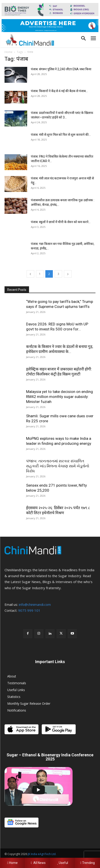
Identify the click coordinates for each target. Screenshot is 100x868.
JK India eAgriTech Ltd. (42, 854)
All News (37, 863)
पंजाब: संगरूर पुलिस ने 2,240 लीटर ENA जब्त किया (61, 69)
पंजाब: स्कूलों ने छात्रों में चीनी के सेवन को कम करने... (61, 222)
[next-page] (68, 274)
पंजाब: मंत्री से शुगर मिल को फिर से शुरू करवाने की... (61, 135)
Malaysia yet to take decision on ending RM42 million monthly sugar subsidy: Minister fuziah (60, 397)
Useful (62, 863)
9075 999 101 (29, 610)
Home (9, 52)
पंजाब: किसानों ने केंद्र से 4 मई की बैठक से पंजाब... (59, 91)
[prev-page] (30, 274)
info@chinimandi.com (35, 604)
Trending (88, 863)
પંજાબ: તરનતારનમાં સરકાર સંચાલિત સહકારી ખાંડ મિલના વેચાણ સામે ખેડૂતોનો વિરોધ (58, 466)
